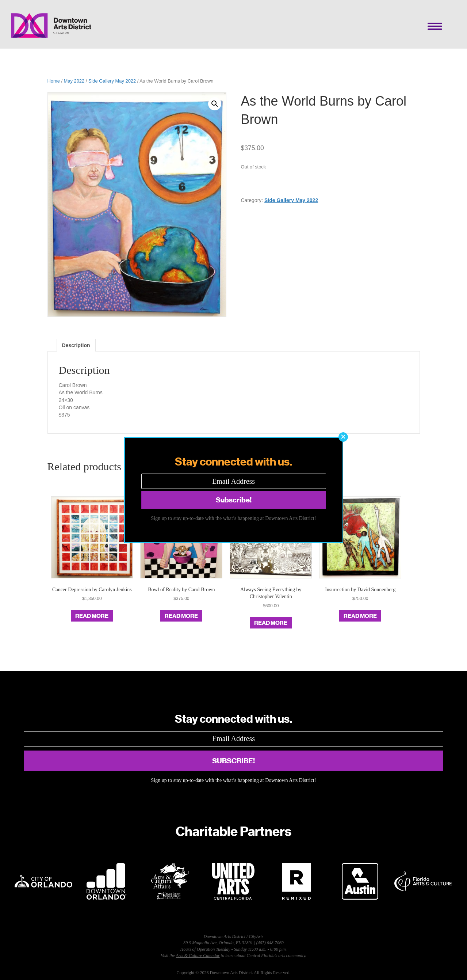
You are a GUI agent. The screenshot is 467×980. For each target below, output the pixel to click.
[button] (343, 437)
